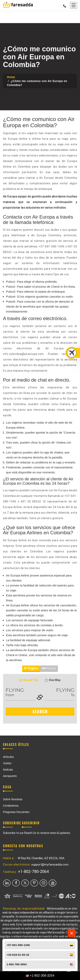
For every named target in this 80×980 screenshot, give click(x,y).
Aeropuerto (10, 776)
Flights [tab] (31, 668)
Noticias (8, 770)
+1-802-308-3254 (42, 976)
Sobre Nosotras (13, 799)
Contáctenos (11, 806)
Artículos (8, 757)
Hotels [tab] (49, 668)
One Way (53, 680)
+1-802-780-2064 (33, 872)
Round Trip (29, 680)
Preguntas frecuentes (16, 812)
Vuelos (7, 763)
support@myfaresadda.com (50, 865)
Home (11, 77)
